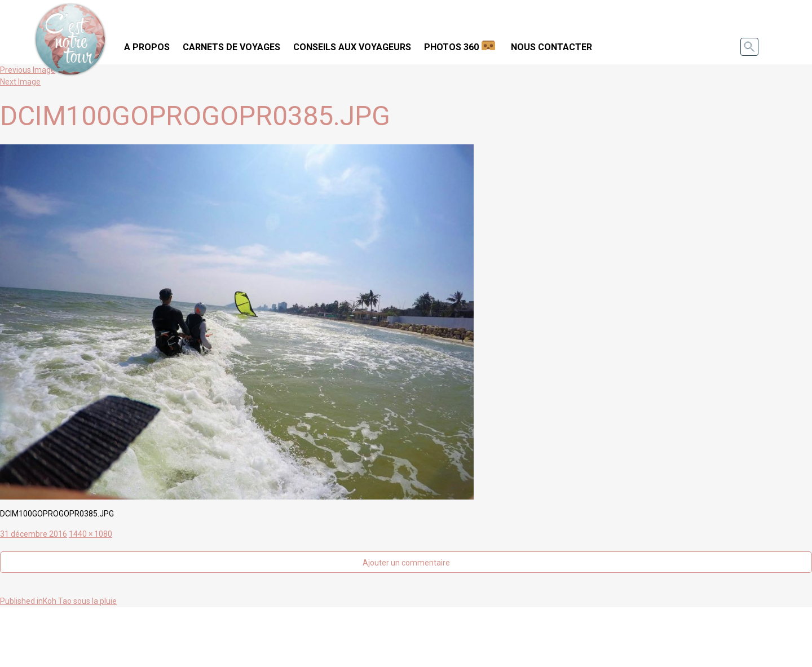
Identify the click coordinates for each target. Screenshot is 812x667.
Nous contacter (551, 47)
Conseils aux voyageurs (352, 47)
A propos (147, 47)
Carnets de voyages (231, 47)
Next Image (20, 82)
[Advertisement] (406, 635)
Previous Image (28, 70)
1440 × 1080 (91, 534)
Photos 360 (451, 47)
